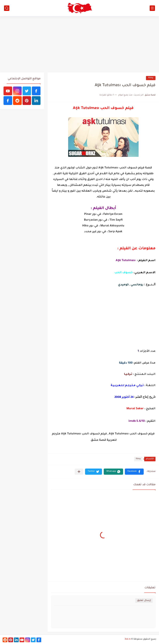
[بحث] (7, 8)
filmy (151, 78)
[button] (134, 472)
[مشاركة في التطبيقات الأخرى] (79, 472)
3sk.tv (128, 639)
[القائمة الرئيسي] (152, 8)
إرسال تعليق (144, 600)
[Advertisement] (79, 44)
